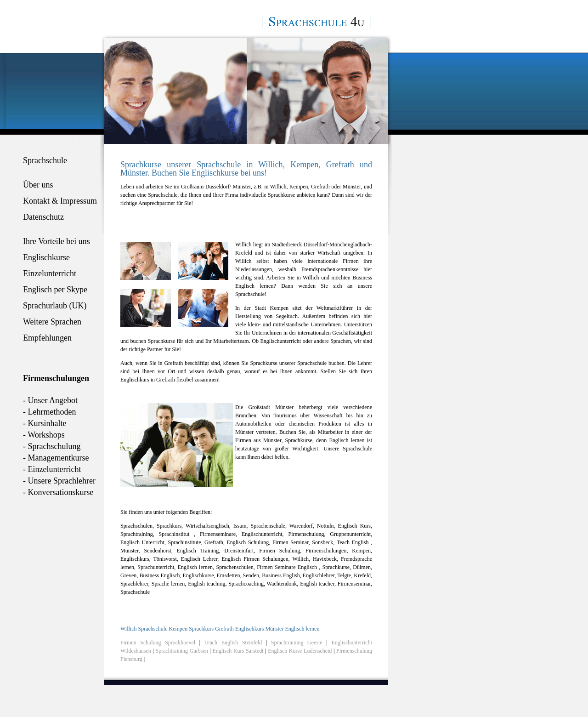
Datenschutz (43, 217)
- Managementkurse (56, 458)
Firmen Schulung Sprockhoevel (158, 643)
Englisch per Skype (55, 290)
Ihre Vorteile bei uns (57, 241)
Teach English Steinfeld (233, 643)
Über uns (38, 185)
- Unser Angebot (50, 400)
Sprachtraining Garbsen (182, 651)
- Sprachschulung (52, 446)
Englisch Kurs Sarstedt (239, 651)
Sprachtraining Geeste (297, 643)
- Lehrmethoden (49, 412)
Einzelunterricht (50, 273)
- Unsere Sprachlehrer (59, 481)
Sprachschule (45, 160)
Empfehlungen (47, 338)
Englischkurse (46, 257)
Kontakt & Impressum (60, 201)
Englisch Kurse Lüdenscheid (300, 651)
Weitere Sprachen (52, 322)
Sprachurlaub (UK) (55, 306)
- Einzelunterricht (52, 469)
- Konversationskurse (58, 492)
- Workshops (44, 435)
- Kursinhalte (45, 423)
